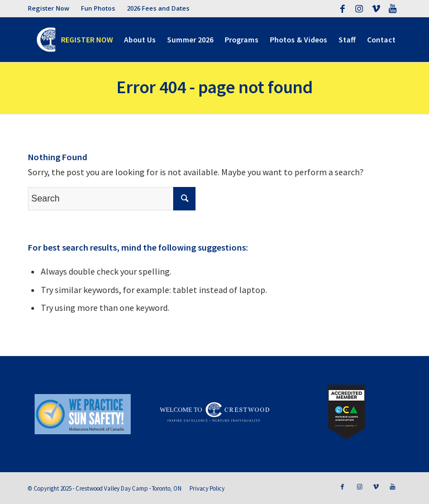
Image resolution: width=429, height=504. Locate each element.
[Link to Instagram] (359, 8)
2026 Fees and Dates (158, 8)
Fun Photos (98, 8)
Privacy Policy (207, 488)
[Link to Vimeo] (376, 8)
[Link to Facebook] (342, 8)
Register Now (49, 8)
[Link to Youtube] (393, 8)
